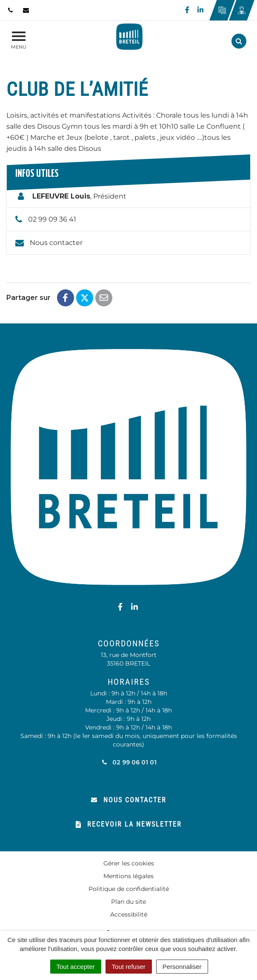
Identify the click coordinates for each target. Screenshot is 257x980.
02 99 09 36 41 (52, 219)
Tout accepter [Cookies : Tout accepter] (76, 967)
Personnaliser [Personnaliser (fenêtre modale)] (182, 967)
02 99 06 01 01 (129, 762)
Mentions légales (128, 876)
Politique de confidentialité (129, 889)
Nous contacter (56, 243)
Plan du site (128, 902)
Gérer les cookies (129, 863)
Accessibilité (129, 914)
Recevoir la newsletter (129, 824)
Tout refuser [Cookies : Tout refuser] (129, 967)
